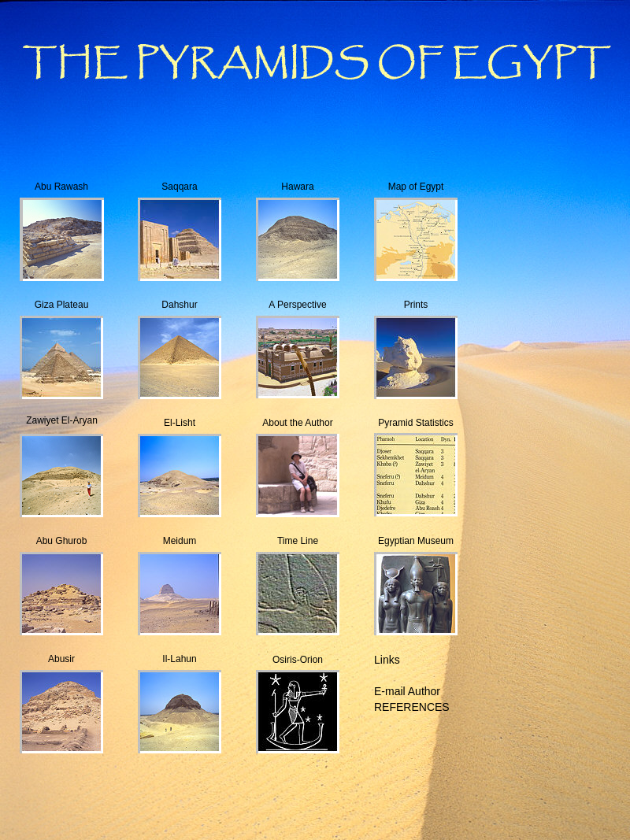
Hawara (297, 187)
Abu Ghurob (62, 541)
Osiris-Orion (298, 660)
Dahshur (179, 305)
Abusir (61, 659)
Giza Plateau (62, 305)
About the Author (297, 423)
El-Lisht (180, 423)
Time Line (298, 541)
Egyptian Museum (416, 541)
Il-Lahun (179, 659)
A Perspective (297, 305)
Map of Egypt (416, 187)
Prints (416, 305)
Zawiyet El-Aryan (62, 420)
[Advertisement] (315, 804)
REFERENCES (412, 707)
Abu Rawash (61, 187)
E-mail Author (407, 691)
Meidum (180, 541)
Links (387, 660)
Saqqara (179, 187)
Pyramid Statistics (415, 423)
